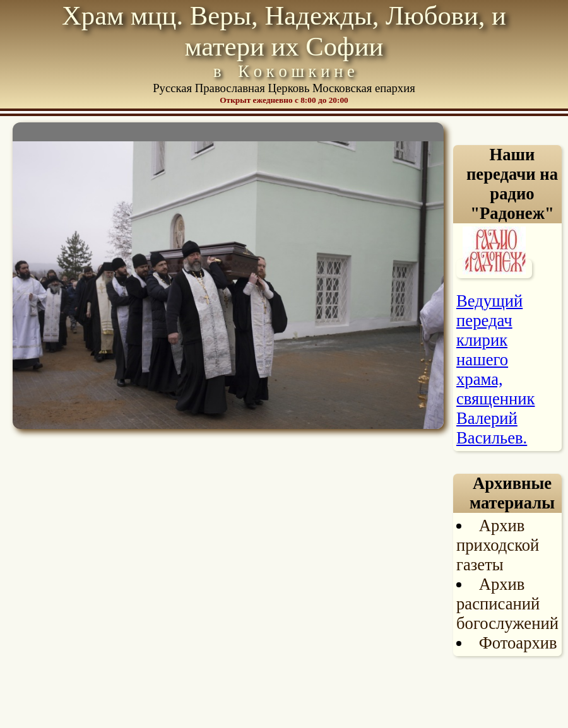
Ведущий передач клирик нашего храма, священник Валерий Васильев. (495, 369)
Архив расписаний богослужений (507, 604)
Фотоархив (518, 643)
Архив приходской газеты (498, 545)
